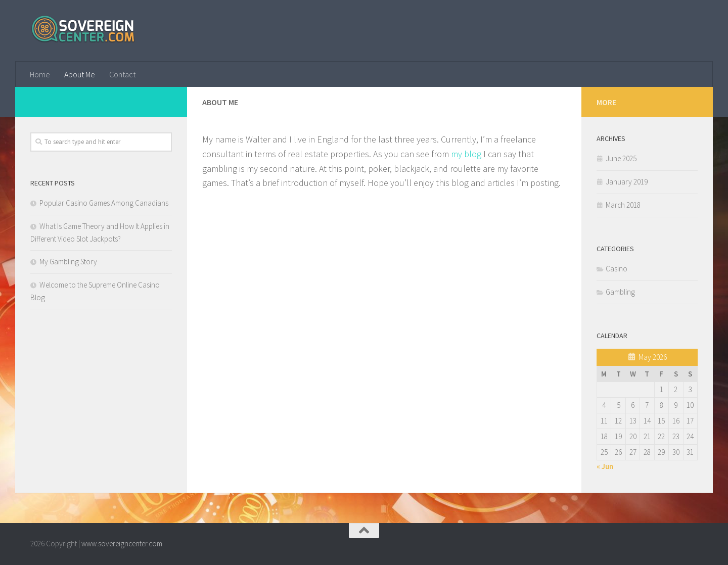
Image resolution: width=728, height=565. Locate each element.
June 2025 (621, 158)
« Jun (605, 466)
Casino (617, 269)
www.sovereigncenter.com (122, 544)
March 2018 (623, 205)
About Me (80, 74)
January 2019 (627, 182)
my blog (466, 154)
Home (40, 74)
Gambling (620, 292)
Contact (122, 74)
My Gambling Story (68, 262)
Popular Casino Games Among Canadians (104, 203)
